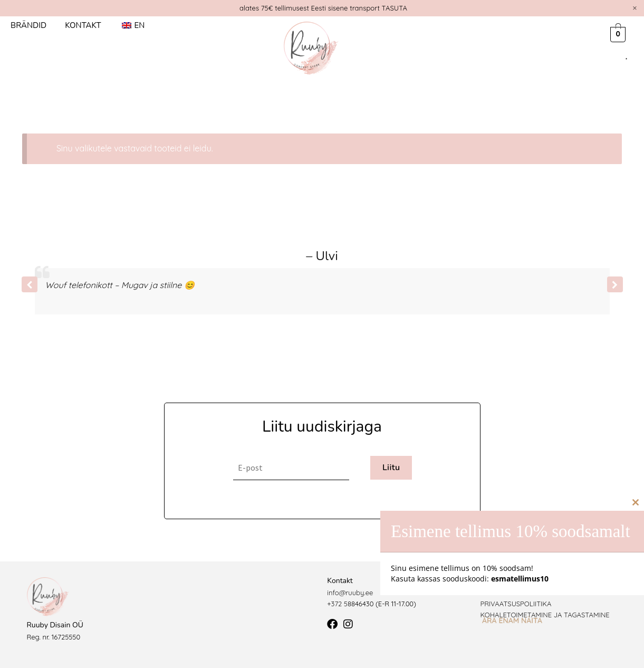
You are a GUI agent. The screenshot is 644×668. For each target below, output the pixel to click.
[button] (615, 284)
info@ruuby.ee (350, 593)
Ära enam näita (512, 621)
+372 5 (337, 604)
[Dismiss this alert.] (635, 8)
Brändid (28, 25)
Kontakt (83, 25)
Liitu (391, 467)
